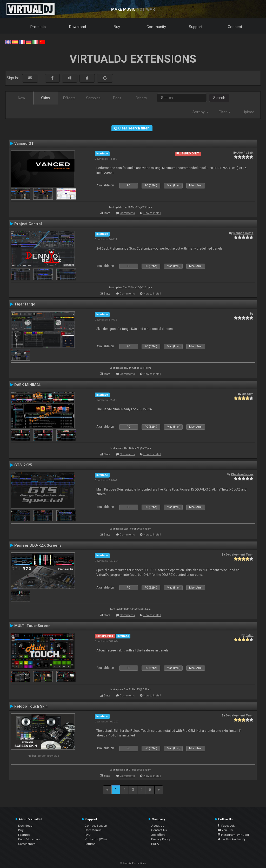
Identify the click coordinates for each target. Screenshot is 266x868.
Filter (225, 112)
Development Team (240, 554)
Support (196, 27)
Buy (117, 27)
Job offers (158, 835)
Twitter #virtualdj (231, 839)
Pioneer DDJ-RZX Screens (38, 545)
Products (38, 27)
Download (78, 27)
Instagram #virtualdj (234, 835)
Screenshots (27, 844)
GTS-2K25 (23, 465)
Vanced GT (24, 143)
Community (156, 27)
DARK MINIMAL (28, 385)
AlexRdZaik (245, 153)
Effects (69, 98)
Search (219, 98)
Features (24, 835)
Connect (235, 27)
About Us (158, 826)
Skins (45, 98)
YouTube (226, 830)
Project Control (28, 224)
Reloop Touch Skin (31, 706)
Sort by (200, 112)
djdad (249, 635)
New (22, 98)
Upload (248, 112)
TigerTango (25, 304)
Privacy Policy (161, 839)
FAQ (88, 835)
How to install (152, 213)
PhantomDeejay (242, 474)
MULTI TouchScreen (32, 626)
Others (141, 98)
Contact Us (159, 830)
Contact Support (96, 826)
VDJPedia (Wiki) (96, 839)
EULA (155, 844)
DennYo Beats (243, 233)
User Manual (94, 830)
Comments (127, 213)
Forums (90, 844)
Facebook (226, 826)
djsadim (248, 394)
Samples (93, 98)
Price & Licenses (29, 839)
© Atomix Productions (133, 863)
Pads (117, 98)
